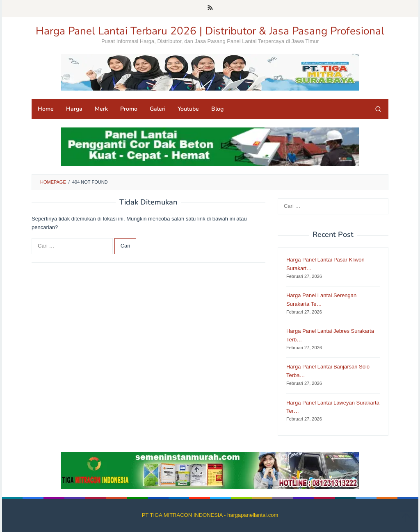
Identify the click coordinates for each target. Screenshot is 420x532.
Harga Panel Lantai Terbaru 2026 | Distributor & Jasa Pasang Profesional (210, 31)
